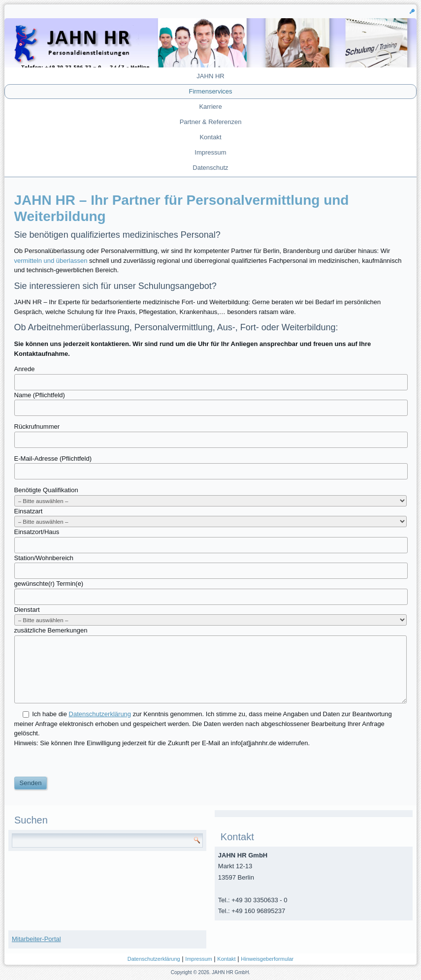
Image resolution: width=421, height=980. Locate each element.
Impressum (210, 152)
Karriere (210, 107)
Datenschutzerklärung (154, 959)
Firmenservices (210, 91)
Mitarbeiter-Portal (36, 939)
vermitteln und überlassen (51, 261)
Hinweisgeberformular (267, 959)
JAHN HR (210, 76)
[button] (412, 11)
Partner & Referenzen (211, 122)
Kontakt (210, 137)
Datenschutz (210, 168)
